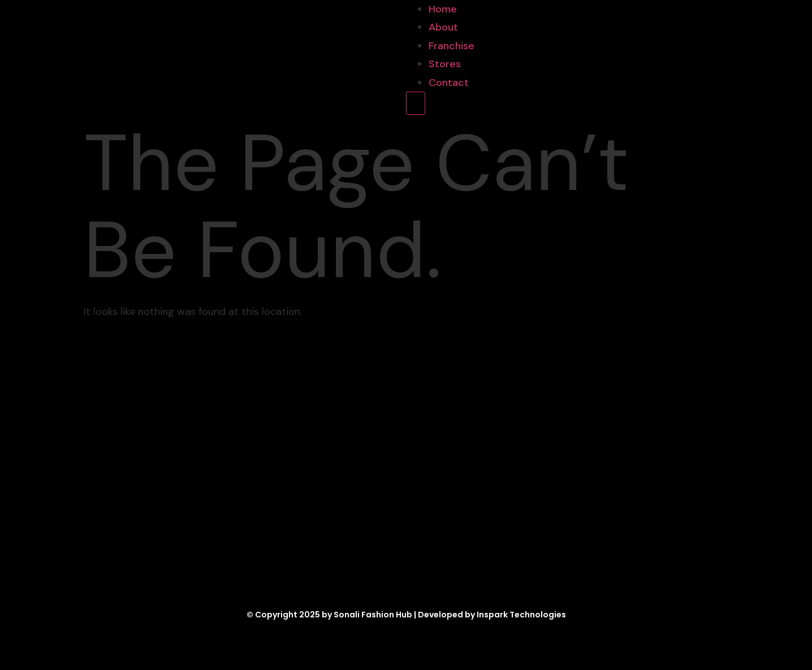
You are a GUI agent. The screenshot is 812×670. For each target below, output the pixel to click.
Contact (449, 83)
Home (443, 9)
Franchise (452, 46)
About (443, 27)
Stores (445, 64)
